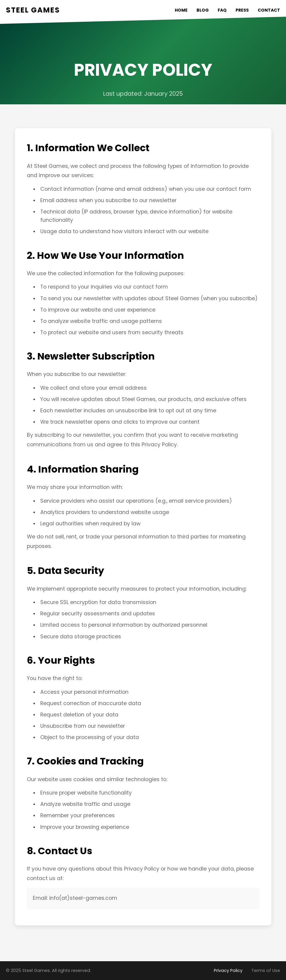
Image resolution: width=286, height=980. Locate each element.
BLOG (203, 10)
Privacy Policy (228, 970)
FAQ (222, 10)
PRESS (242, 10)
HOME (181, 10)
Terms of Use (266, 970)
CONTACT (269, 10)
